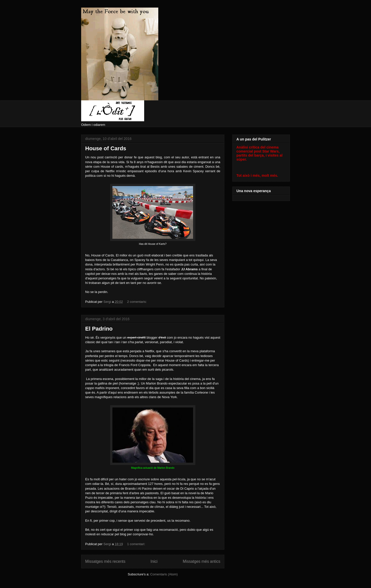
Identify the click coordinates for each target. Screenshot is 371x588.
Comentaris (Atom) (164, 574)
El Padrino (99, 329)
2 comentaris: (137, 302)
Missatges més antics (202, 561)
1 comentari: (136, 544)
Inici (154, 561)
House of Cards (106, 148)
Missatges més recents (105, 561)
